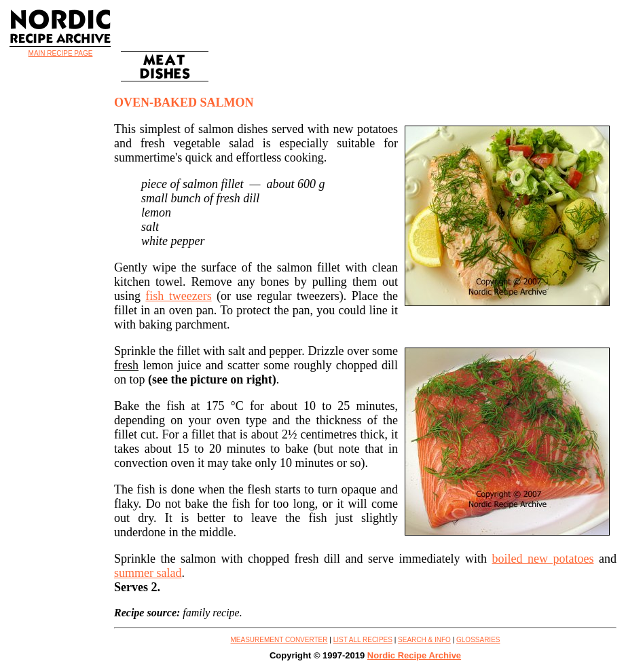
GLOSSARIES (478, 640)
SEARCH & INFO (424, 640)
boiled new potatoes (543, 559)
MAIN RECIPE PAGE (61, 53)
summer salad (148, 573)
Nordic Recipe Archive (414, 655)
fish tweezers (178, 296)
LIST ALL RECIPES (363, 640)
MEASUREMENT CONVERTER (279, 640)
